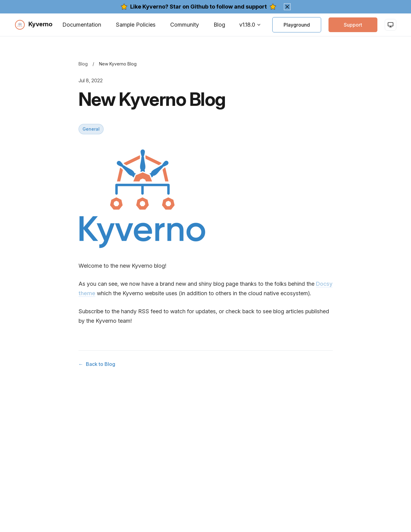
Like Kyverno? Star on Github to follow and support (198, 7)
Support (353, 25)
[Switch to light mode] (391, 25)
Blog (219, 25)
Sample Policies (136, 25)
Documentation (82, 25)
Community (185, 25)
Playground (297, 25)
